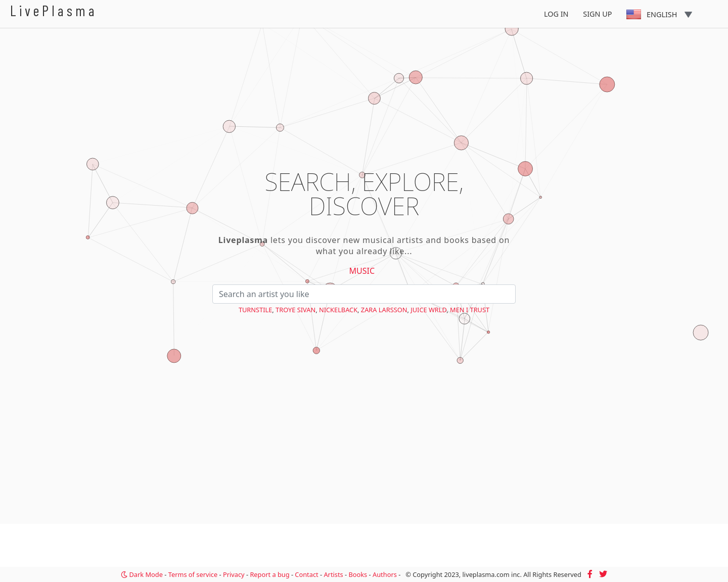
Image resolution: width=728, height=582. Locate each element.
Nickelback (338, 310)
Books (358, 574)
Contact (306, 574)
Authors (385, 574)
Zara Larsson (384, 310)
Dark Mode (142, 574)
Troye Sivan (295, 310)
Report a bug (269, 574)
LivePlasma (54, 10)
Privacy (234, 574)
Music (362, 271)
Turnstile (255, 310)
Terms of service (193, 574)
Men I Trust (470, 310)
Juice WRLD (428, 310)
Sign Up (597, 14)
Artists (333, 574)
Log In (556, 14)
